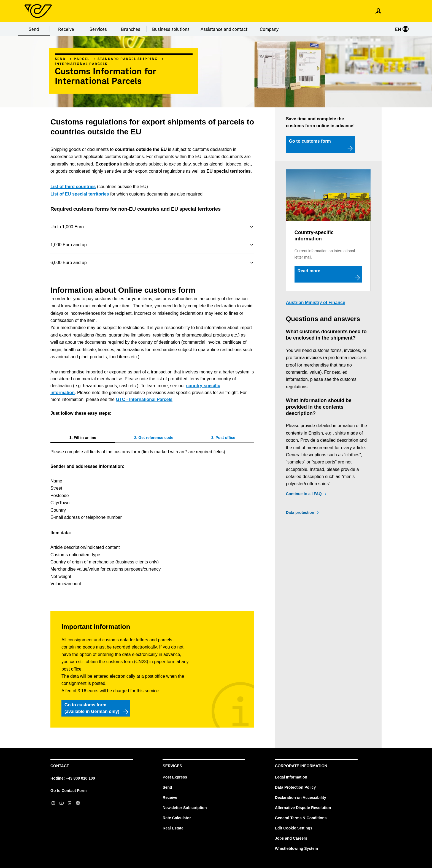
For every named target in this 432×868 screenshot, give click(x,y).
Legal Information (291, 777)
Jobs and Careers (291, 838)
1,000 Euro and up (69, 245)
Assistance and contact (224, 29)
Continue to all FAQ (304, 494)
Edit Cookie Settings (294, 828)
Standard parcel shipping (128, 59)
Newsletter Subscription (185, 808)
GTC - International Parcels (144, 399)
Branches (131, 29)
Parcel (82, 59)
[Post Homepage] (38, 11)
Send (34, 29)
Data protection (300, 512)
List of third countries (73, 187)
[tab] (83, 438)
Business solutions (171, 29)
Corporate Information (301, 766)
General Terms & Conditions (301, 818)
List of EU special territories (80, 194)
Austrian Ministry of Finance (316, 303)
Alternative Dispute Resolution (303, 808)
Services (98, 29)
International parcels (81, 64)
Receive (66, 29)
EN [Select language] (402, 29)
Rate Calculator (177, 818)
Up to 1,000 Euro (67, 227)
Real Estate (173, 828)
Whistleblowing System (296, 848)
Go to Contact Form (68, 791)
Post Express (175, 777)
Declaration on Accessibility (301, 798)
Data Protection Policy (295, 787)
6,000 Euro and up (69, 263)
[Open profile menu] (378, 11)
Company (269, 29)
